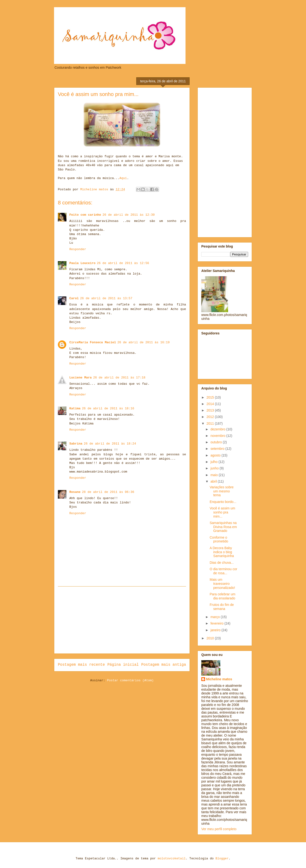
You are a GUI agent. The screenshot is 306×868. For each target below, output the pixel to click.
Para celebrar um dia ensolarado (222, 596)
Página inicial (123, 665)
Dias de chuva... (222, 563)
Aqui (123, 178)
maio (214, 475)
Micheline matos (219, 679)
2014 (211, 404)
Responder (78, 249)
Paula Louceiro (82, 263)
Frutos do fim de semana (222, 607)
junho (215, 468)
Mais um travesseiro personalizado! (222, 584)
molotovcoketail (172, 859)
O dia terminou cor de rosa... (223, 571)
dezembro (218, 429)
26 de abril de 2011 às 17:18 (119, 378)
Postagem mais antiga (164, 665)
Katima (75, 409)
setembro (218, 449)
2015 (211, 397)
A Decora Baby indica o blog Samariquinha (222, 552)
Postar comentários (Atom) (130, 680)
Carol (74, 298)
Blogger (222, 859)
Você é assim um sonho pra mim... (222, 512)
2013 (211, 410)
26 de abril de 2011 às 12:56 (123, 263)
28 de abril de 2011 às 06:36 (108, 492)
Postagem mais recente (81, 665)
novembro (218, 436)
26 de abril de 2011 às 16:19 (143, 342)
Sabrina (76, 444)
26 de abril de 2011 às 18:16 (108, 409)
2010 (211, 638)
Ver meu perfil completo (219, 829)
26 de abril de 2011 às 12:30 (129, 215)
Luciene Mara (81, 378)
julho (214, 462)
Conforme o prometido (219, 539)
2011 (211, 423)
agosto (216, 455)
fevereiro (217, 623)
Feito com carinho (85, 215)
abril (214, 481)
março (216, 617)
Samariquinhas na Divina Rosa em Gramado (223, 527)
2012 (211, 417)
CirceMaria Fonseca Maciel (93, 342)
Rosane (75, 492)
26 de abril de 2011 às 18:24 (110, 444)
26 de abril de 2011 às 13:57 (106, 298)
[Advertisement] (122, 620)
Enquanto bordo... (223, 502)
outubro (216, 442)
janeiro (216, 630)
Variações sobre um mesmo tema (222, 491)
